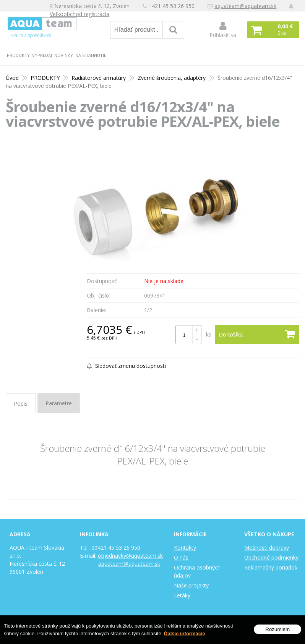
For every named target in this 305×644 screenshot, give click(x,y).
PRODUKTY (18, 55)
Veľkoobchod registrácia (79, 14)
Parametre (59, 403)
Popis (21, 404)
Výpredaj (42, 55)
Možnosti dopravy (267, 548)
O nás (181, 557)
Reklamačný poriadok (271, 567)
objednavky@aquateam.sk (130, 556)
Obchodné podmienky (271, 557)
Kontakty (185, 548)
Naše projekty (191, 585)
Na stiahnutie (91, 55)
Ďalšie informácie (185, 633)
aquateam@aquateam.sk (245, 6)
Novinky (64, 55)
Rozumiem (277, 629)
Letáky (182, 595)
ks (209, 334)
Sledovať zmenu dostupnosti (126, 366)
